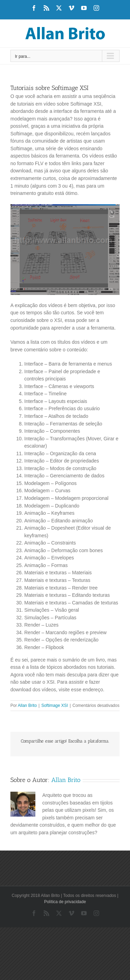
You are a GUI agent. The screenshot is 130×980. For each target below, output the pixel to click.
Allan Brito (27, 705)
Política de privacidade (65, 902)
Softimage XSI (55, 705)
